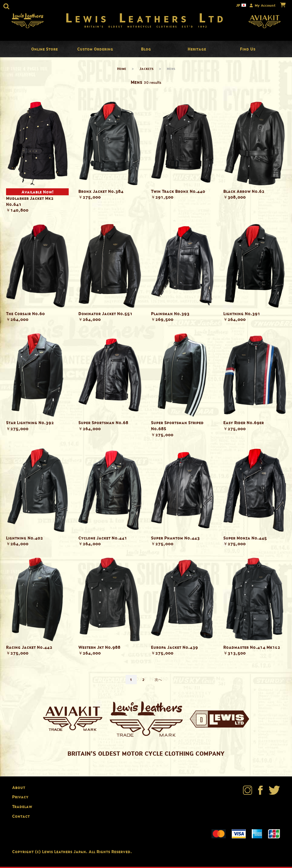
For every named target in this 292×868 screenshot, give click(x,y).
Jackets (146, 70)
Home (122, 70)
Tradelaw (22, 808)
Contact (21, 817)
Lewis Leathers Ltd (146, 18)
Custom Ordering (95, 50)
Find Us (248, 50)
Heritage (197, 50)
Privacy (20, 798)
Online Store (44, 50)
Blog (146, 50)
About (19, 789)
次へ (158, 681)
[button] (6, 6)
